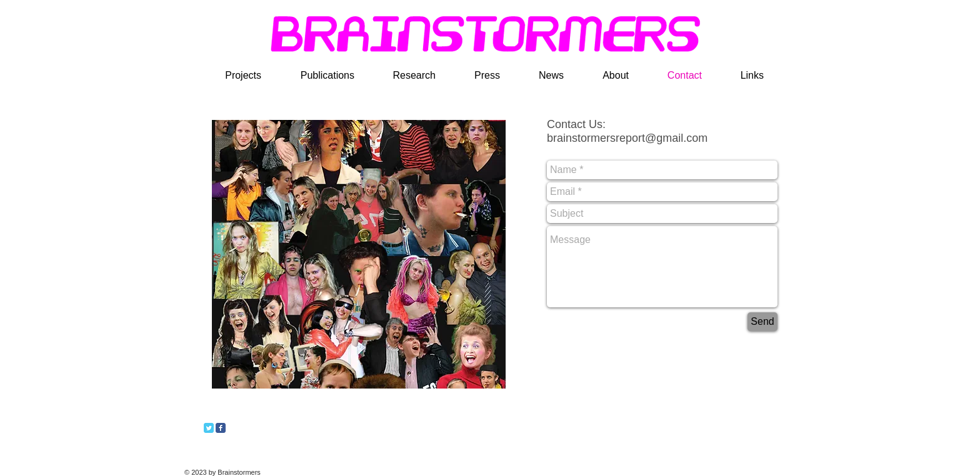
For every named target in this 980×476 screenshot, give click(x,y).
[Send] (762, 322)
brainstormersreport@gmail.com (627, 138)
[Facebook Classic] (221, 428)
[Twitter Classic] (209, 428)
